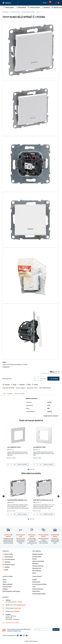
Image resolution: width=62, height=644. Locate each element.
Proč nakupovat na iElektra (39, 584)
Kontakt (34, 559)
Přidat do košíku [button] (22, 465)
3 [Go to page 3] (32, 469)
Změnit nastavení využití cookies (11, 591)
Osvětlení (7, 567)
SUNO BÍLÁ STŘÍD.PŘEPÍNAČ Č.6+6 (17, 500)
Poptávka (5, 589)
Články (34, 573)
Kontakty (35, 579)
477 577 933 (9, 602)
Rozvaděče (7, 562)
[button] (45, 3)
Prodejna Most (36, 582)
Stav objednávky (37, 570)
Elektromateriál (9, 557)
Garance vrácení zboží (38, 561)
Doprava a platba (37, 556)
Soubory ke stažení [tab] (20, 394)
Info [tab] (5, 394)
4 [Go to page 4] (34, 469)
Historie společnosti (38, 589)
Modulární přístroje (10, 564)
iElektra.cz (6, 12)
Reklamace (35, 563)
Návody (5, 579)
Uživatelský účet (37, 568)
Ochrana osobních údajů (39, 594)
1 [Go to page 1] (28, 469)
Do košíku (53, 379)
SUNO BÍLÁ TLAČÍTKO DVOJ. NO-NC (43, 500)
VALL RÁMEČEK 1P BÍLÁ (14, 447)
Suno (38, 12)
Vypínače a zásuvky (15, 12)
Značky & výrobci (7, 586)
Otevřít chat (18, 608)
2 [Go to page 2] (30, 469)
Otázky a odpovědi (7, 584)
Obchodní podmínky (38, 566)
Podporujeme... (36, 591)
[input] (11, 465)
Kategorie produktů (37, 554)
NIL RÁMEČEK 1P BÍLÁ (39, 447)
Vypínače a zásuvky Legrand (28, 12)
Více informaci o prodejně (13, 622)
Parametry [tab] (10, 394)
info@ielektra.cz (21, 605)
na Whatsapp (16, 611)
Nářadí (6, 570)
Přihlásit (56, 629)
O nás (34, 586)
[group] (18, 445)
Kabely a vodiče (9, 554)
